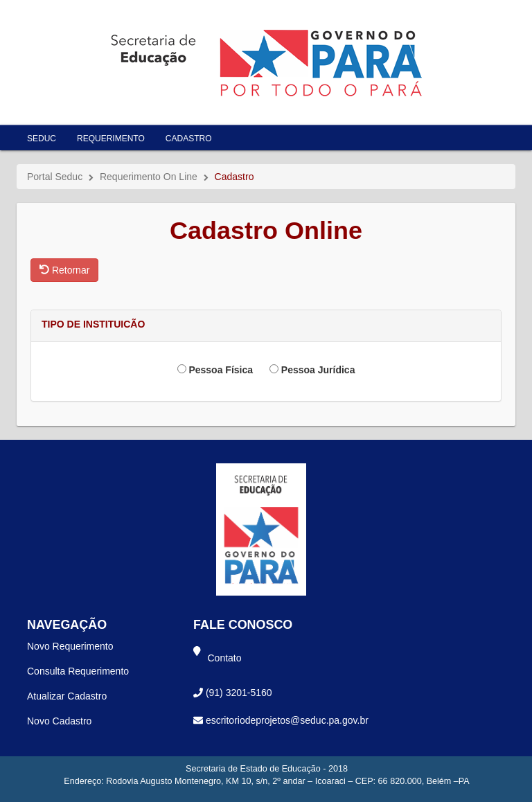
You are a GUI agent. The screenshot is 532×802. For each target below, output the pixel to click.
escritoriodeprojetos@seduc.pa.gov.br (287, 720)
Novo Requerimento (70, 646)
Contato (225, 658)
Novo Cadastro (59, 721)
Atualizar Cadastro (67, 696)
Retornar (64, 270)
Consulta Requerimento (78, 671)
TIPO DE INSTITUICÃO (93, 324)
